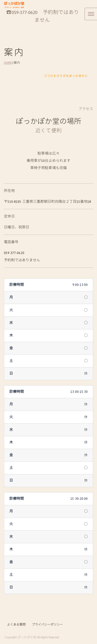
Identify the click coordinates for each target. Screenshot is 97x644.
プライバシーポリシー (47, 625)
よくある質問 (16, 625)
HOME (8, 63)
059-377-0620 (25, 13)
